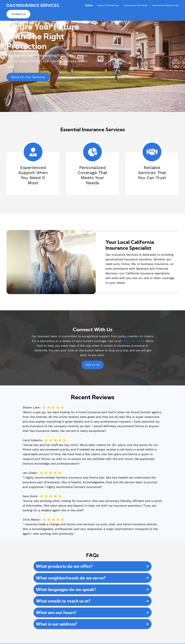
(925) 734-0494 (133, 341)
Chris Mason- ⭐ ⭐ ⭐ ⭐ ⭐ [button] (43, 519)
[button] (28, 77)
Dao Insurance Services (33, 5)
